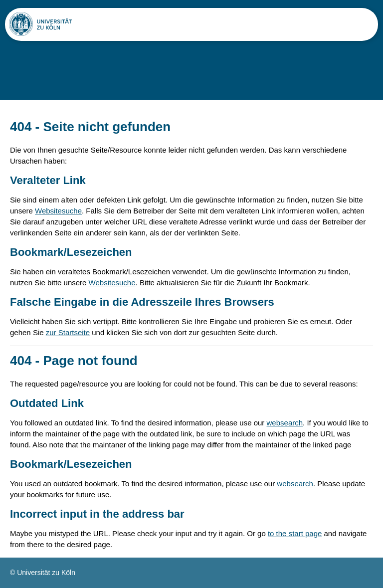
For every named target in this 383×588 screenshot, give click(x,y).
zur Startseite (68, 332)
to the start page (295, 533)
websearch (285, 423)
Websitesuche (58, 211)
